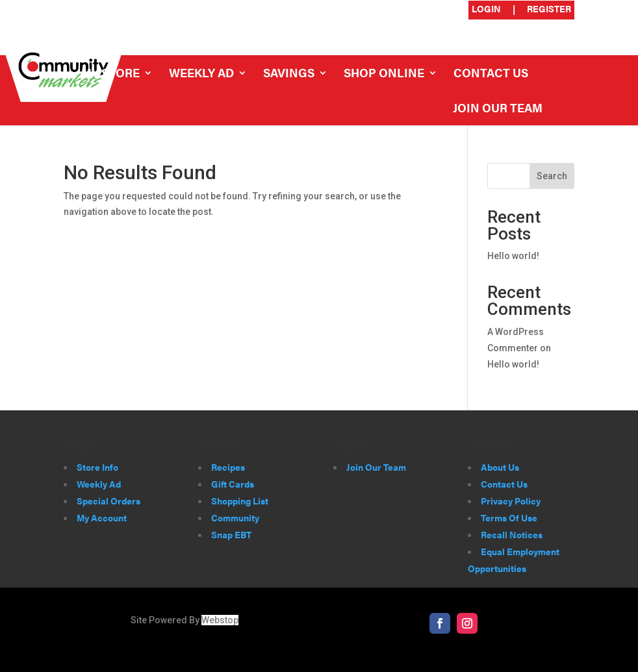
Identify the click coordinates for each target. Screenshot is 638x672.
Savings (289, 74)
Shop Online (384, 74)
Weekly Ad (201, 74)
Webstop (220, 620)
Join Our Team (498, 109)
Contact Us (491, 74)
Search (552, 176)
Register (549, 9)
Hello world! (513, 256)
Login (486, 9)
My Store (110, 74)
